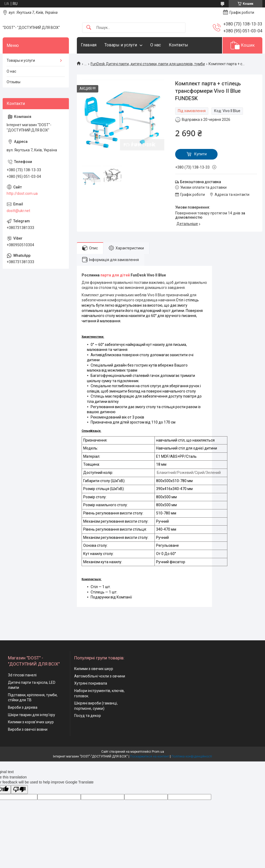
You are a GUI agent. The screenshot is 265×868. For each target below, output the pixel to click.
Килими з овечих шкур (94, 669)
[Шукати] (89, 28)
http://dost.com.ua (22, 193)
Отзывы (14, 82)
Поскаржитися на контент (150, 756)
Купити (200, 154)
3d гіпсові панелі (22, 675)
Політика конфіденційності (192, 756)
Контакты (178, 45)
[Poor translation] (19, 790)
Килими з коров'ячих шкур (31, 722)
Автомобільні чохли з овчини (100, 676)
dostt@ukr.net (18, 211)
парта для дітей (115, 275)
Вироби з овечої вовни (28, 729)
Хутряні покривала (91, 683)
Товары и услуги (121, 45)
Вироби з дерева (23, 707)
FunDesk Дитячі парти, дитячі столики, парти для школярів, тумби (148, 64)
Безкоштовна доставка (201, 182)
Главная (89, 45)
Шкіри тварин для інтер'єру (32, 715)
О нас (156, 45)
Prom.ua (158, 752)
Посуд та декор (88, 716)
